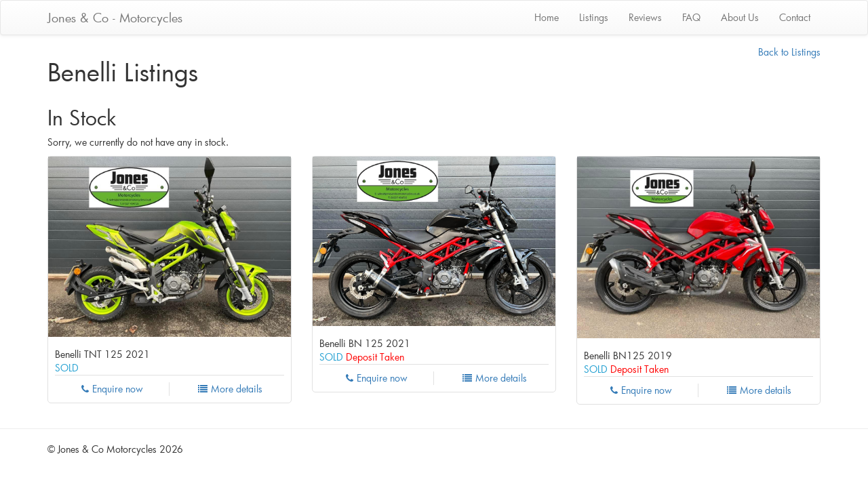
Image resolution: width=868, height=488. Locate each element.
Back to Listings (789, 52)
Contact (795, 17)
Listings (594, 17)
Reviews (645, 17)
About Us (740, 17)
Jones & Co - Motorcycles (115, 18)
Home (547, 17)
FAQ (691, 17)
